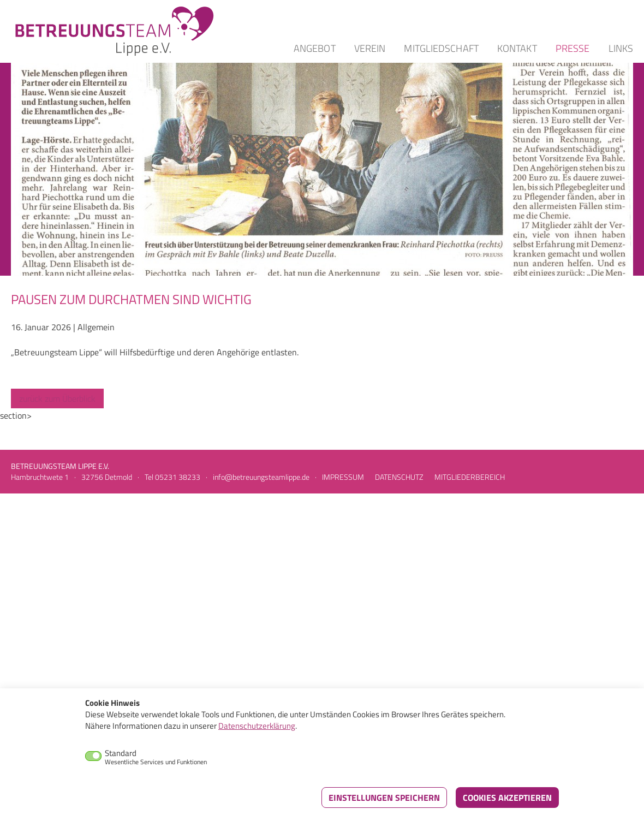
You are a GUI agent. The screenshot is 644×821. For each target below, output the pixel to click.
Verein (370, 48)
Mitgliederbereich (470, 477)
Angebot (315, 48)
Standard (156, 757)
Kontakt (517, 48)
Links (621, 48)
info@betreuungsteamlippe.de (261, 477)
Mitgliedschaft (441, 48)
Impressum (343, 477)
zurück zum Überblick (57, 398)
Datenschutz (399, 477)
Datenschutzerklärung (257, 726)
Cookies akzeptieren (507, 798)
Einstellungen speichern (384, 798)
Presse (573, 48)
